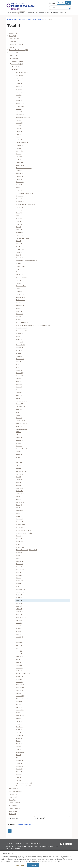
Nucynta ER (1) (20, 114)
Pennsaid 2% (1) (20, 207)
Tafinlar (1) (19, 505)
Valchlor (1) (19, 609)
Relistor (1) (19, 339)
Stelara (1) (19, 454)
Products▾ (52, 3)
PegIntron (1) (20, 202)
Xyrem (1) (19, 718)
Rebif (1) (18, 317)
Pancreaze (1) (20, 182)
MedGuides (31, 19)
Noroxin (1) (19, 100)
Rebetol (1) (19, 311)
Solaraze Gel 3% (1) (21, 429)
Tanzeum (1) (19, 511)
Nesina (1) (19, 86)
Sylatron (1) (19, 482)
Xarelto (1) (19, 693)
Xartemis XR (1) (20, 696)
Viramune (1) (20, 657)
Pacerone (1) (20, 173)
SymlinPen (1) (20, 494)
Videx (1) (18, 634)
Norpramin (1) (20, 103)
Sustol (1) (19, 477)
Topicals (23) (13, 814)
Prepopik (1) (19, 232)
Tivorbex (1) (19, 541)
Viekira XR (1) (20, 643)
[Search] (69, 8)
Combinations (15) (14, 39)
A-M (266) (16, 67)
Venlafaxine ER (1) (21, 617)
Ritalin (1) (19, 362)
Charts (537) (13, 36)
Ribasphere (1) (20, 359)
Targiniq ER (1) (20, 513)
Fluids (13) (12, 47)
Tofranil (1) (19, 544)
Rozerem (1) (19, 376)
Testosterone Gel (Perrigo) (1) (25, 530)
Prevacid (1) (19, 235)
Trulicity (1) (19, 595)
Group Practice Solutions (13, 848)
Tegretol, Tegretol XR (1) (23, 525)
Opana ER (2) (20, 145)
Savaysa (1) (19, 387)
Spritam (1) (19, 446)
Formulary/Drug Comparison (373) (19, 50)
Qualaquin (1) (20, 291)
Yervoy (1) (19, 721)
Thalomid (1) (19, 536)
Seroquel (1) (19, 404)
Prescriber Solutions (33, 846)
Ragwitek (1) (19, 303)
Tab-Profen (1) (20, 502)
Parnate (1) (19, 185)
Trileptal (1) (19, 575)
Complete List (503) (17, 64)
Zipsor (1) (19, 749)
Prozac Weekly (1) (21, 286)
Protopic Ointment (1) (22, 277)
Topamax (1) (19, 553)
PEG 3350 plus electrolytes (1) (25, 193)
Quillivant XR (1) (20, 300)
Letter (15, 13)
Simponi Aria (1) (20, 421)
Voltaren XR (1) (20, 676)
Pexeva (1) (19, 213)
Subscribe (61, 3)
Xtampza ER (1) (20, 716)
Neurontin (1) (20, 89)
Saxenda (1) (19, 393)
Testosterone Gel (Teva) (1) (24, 533)
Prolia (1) (18, 255)
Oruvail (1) (19, 157)
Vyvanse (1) (19, 682)
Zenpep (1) (19, 738)
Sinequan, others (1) (22, 423)
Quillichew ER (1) (21, 297)
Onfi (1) (18, 137)
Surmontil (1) (20, 474)
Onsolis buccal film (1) (22, 143)
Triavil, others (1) (21, 570)
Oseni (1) (19, 159)
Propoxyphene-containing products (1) (27, 261)
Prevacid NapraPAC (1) (22, 238)
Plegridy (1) (19, 218)
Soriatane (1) (20, 440)
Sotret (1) (19, 443)
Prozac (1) (19, 283)
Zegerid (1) (19, 730)
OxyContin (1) (20, 171)
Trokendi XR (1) (20, 589)
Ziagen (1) (19, 744)
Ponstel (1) (19, 224)
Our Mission (18, 844)
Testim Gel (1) (20, 527)
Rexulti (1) (19, 356)
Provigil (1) (19, 280)
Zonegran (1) (20, 760)
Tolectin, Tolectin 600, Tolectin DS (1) (27, 550)
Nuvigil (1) (19, 126)
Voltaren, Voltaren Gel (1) (23, 673)
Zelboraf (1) (19, 732)
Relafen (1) (19, 336)
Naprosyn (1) (20, 78)
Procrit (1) (19, 252)
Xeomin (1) (19, 704)
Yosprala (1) (19, 724)
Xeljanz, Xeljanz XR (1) (22, 699)
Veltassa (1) (19, 612)
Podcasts (31, 13)
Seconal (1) (19, 395)
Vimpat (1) (19, 651)
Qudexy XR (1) (20, 294)
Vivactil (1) (19, 662)
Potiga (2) (19, 227)
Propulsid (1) (19, 263)
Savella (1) (19, 390)
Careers (31, 844)
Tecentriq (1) (20, 519)
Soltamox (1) (19, 435)
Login (68, 3)
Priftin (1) (19, 241)
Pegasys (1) (19, 199)
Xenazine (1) (19, 702)
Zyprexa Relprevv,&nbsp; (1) (24, 783)
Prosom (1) (19, 272)
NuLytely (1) (19, 123)
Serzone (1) (19, 409)
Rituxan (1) (19, 370)
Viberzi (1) (19, 623)
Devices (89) (13, 41)
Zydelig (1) (19, 780)
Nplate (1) (19, 109)
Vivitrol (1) (19, 665)
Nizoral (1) (19, 95)
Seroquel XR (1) (20, 407)
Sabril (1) (18, 379)
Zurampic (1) (19, 775)
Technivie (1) (20, 522)
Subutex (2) (19, 466)
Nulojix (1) (19, 120)
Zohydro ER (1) (20, 752)
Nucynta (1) (19, 112)
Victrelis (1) (19, 631)
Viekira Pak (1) (20, 640)
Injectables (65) (14, 55)
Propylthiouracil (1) (21, 266)
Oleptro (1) (19, 131)
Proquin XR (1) (20, 269)
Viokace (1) (19, 654)
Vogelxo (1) (19, 671)
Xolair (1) (18, 713)
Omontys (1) (19, 134)
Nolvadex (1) (19, 98)
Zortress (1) (19, 766)
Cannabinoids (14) (14, 33)
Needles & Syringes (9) (16, 791)
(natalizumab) (23, 825)
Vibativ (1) (19, 620)
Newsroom (37, 844)
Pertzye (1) (19, 210)
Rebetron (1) (20, 314)
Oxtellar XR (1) (20, 165)
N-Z (45, 19)
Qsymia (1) (19, 289)
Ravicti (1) (19, 308)
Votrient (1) (19, 679)
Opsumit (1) (19, 151)
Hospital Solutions (44, 846)
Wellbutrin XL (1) (21, 690)
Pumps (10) (12, 800)
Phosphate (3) (13, 794)
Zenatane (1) (20, 735)
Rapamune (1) (20, 305)
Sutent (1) (19, 480)
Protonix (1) (19, 275)
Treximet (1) (19, 567)
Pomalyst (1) (19, 221)
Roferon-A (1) (20, 373)
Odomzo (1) (19, 129)
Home (9, 13)
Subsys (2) (19, 463)
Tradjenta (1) (20, 561)
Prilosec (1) (19, 244)
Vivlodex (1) (19, 668)
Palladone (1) (20, 176)
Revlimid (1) (19, 353)
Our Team (25, 844)
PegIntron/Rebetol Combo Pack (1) (26, 204)
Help (66, 13)
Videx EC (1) (19, 637)
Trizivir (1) (19, 586)
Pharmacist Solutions (21, 846)
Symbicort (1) (20, 485)
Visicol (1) (19, 659)
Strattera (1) (19, 457)
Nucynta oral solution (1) (23, 117)
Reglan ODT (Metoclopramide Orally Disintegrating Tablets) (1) (34, 325)
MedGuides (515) (14, 58)
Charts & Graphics (43, 13)
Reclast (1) (19, 320)
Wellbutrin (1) (20, 685)
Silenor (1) (19, 415)
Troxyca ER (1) (20, 592)
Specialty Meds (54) (15, 808)
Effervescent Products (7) (16, 44)
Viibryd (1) (19, 645)
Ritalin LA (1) (19, 364)
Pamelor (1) (19, 179)
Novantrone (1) (20, 106)
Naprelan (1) (19, 75)
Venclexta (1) (20, 614)
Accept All (33, 865)
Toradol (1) (19, 555)
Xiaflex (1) (19, 707)
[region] (39, 859)
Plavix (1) (18, 216)
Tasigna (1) (19, 516)
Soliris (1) (18, 432)
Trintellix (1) (19, 581)
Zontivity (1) (19, 763)
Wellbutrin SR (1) (21, 687)
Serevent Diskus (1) (21, 401)
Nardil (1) (18, 81)
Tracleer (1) (19, 558)
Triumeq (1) (19, 584)
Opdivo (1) (19, 148)
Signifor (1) (19, 412)
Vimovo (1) (19, 648)
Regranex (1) (20, 334)
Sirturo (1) (19, 426)
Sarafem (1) (19, 384)
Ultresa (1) (19, 606)
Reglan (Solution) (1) (22, 328)
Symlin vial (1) (20, 491)
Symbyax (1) (19, 488)
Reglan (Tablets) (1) (21, 331)
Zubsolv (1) (19, 772)
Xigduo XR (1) (20, 710)
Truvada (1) (19, 598)
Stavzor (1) (19, 452)
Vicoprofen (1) (20, 626)
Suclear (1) (19, 468)
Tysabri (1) (19, 600)
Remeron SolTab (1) (21, 345)
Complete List (39, 19)
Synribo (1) (19, 499)
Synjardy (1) (19, 496)
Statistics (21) (13, 811)
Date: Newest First (52, 818)
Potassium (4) (13, 797)
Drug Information (22, 19)
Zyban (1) (19, 777)
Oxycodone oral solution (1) (24, 168)
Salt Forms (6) (13, 805)
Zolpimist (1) (19, 758)
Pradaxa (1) (19, 230)
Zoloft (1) (19, 755)
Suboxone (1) (20, 460)
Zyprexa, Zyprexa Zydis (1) (23, 786)
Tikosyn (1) (19, 539)
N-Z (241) (17, 70)
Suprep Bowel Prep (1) (22, 471)
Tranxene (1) (20, 564)
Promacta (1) (20, 258)
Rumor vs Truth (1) (14, 803)
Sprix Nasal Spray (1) (22, 449)
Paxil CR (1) (19, 190)
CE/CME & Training (57, 13)
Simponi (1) (19, 418)
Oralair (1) (19, 154)
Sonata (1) (19, 437)
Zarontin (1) (19, 727)
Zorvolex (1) (19, 769)
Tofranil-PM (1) (20, 547)
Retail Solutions (54, 846)
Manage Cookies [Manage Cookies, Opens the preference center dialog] (20, 865)
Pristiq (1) (19, 246)
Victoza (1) (19, 628)
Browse (22, 13)
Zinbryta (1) (19, 746)
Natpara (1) (19, 84)
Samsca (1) (19, 381)
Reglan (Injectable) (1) (22, 322)
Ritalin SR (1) (19, 367)
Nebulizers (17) (13, 789)
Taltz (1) (18, 508)
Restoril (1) (19, 350)
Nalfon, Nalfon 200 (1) (22, 72)
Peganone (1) (20, 196)
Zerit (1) (18, 741)
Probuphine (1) (20, 249)
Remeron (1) (19, 342)
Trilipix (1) (19, 578)
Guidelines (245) (14, 53)
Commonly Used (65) (17, 61)
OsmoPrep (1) (20, 162)
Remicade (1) (20, 348)
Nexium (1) (19, 92)
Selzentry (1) (19, 398)
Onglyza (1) (19, 140)
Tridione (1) (19, 572)
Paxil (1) (18, 188)
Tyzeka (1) (19, 603)
